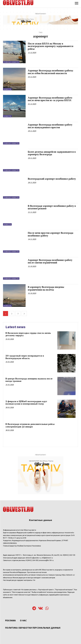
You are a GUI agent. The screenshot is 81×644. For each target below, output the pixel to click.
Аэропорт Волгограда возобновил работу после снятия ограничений (50, 261)
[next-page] (24, 314)
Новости (7, 89)
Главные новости (11, 62)
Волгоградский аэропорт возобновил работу (52, 179)
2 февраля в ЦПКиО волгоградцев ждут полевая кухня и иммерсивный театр (26, 403)
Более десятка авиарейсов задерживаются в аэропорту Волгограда (52, 153)
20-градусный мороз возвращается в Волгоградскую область (25, 357)
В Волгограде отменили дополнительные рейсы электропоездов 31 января (30, 425)
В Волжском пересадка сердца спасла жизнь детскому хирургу (28, 334)
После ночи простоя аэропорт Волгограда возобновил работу (51, 234)
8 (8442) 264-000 (32, 560)
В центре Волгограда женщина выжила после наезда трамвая (29, 380)
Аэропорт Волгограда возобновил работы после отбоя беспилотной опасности (50, 72)
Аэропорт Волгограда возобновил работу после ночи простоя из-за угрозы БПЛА (50, 99)
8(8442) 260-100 (69, 555)
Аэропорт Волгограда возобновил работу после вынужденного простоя (50, 126)
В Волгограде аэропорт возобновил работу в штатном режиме (52, 207)
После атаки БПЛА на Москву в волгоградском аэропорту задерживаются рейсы (51, 46)
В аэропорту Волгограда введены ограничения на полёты (46, 288)
